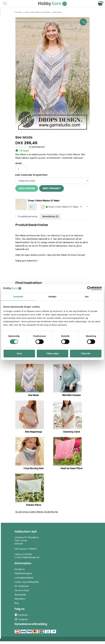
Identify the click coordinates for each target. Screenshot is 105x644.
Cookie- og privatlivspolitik (27, 582)
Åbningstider (20, 595)
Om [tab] (87, 297)
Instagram (21, 619)
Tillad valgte (52, 353)
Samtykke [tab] (18, 297)
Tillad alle (86, 353)
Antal (18, 163)
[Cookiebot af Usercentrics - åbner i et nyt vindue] (89, 288)
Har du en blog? (22, 590)
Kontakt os (20, 569)
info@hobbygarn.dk (30, 557)
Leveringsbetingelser (24, 578)
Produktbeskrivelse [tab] (28, 217)
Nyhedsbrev (20, 599)
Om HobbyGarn (22, 586)
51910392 (27, 554)
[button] (21, 74)
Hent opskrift (52, 188)
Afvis (19, 353)
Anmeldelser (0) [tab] (50, 217)
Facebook (21, 615)
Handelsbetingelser (23, 573)
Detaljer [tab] (52, 297)
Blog (17, 603)
